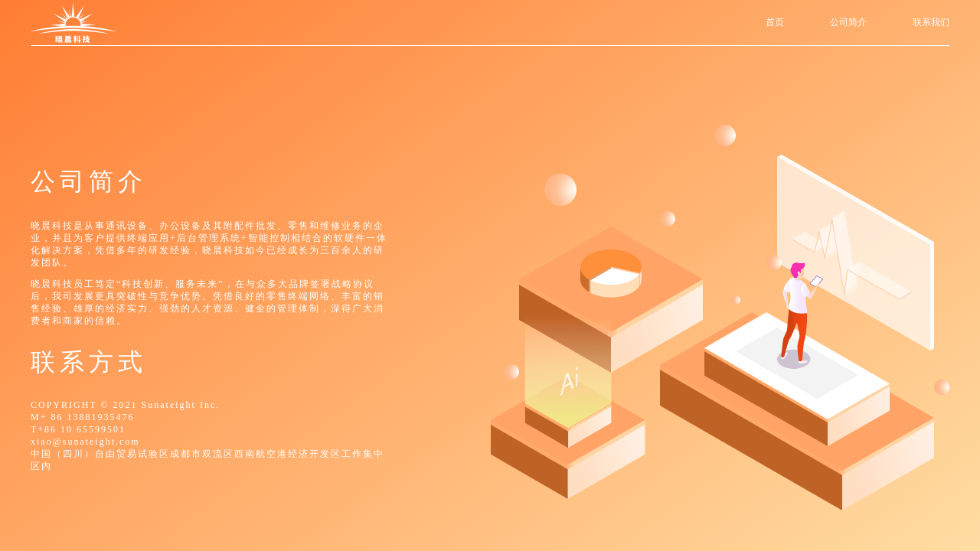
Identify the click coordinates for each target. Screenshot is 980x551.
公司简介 (848, 22)
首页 (775, 22)
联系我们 (931, 22)
